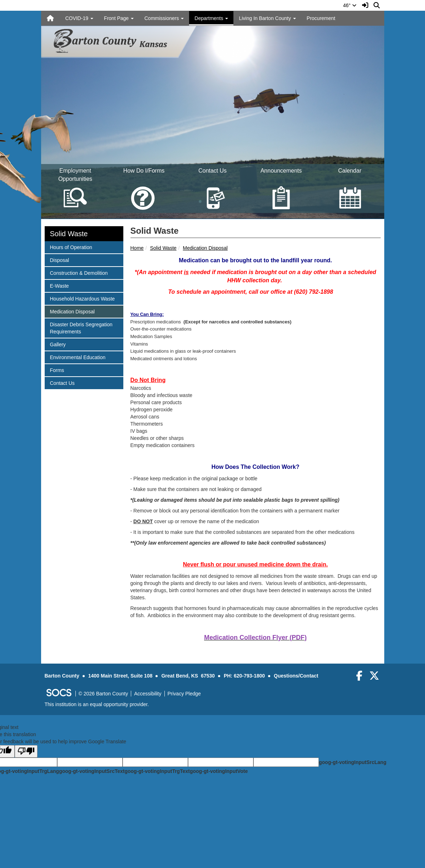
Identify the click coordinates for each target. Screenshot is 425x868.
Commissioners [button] (164, 18)
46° (350, 5)
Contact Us (62, 383)
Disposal (60, 260)
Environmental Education (78, 357)
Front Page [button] (119, 18)
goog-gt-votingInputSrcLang (353, 762)
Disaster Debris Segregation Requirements (81, 328)
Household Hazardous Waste (82, 298)
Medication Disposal (205, 248)
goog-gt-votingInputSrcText (92, 771)
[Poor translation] (26, 751)
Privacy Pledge (184, 694)
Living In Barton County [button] (267, 18)
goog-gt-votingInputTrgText (157, 771)
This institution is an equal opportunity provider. (97, 704)
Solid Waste (163, 248)
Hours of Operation (71, 247)
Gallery (59, 344)
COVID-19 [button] (79, 18)
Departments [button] (211, 18)
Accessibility (148, 694)
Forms (59, 370)
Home (137, 248)
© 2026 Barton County (103, 694)
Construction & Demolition (79, 272)
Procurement (321, 18)
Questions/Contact (296, 676)
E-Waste (59, 285)
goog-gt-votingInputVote (219, 771)
